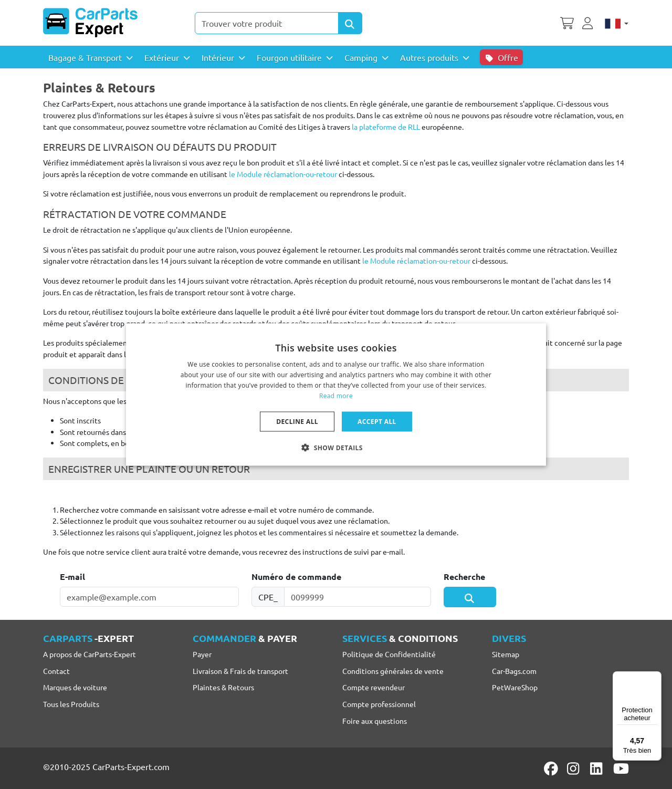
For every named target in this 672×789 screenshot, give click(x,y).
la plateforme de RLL (386, 127)
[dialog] (336, 395)
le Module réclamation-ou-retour (283, 174)
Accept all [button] (377, 421)
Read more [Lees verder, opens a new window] (336, 395)
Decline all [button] (297, 421)
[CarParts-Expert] (90, 23)
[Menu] (655, 678)
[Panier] (567, 22)
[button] (336, 447)
